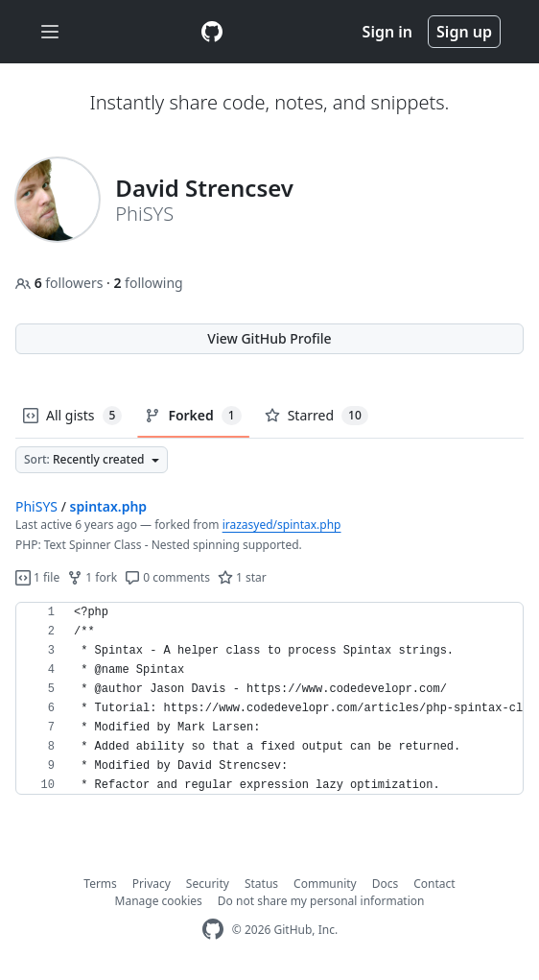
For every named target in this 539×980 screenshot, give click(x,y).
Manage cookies (159, 901)
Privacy (152, 884)
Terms (100, 884)
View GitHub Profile (269, 338)
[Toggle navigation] (50, 32)
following (148, 283)
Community (325, 884)
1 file (37, 577)
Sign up (464, 32)
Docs (386, 884)
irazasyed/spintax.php (282, 525)
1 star (242, 577)
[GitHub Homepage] (213, 930)
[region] (269, 699)
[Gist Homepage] (212, 32)
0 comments (167, 577)
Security (208, 884)
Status (261, 884)
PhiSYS (36, 506)
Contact (434, 884)
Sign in (387, 32)
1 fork (92, 577)
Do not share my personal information (321, 901)
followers (61, 283)
